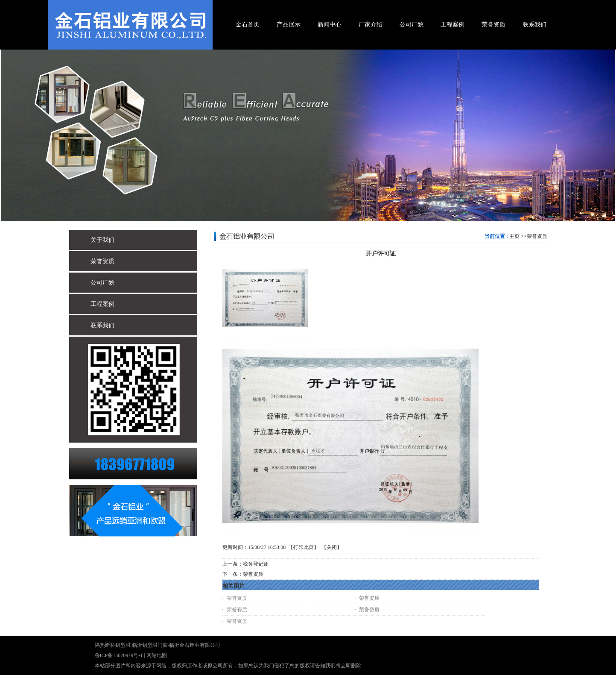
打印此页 (304, 547)
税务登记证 (256, 564)
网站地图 (157, 655)
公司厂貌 (102, 283)
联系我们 (102, 325)
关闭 (332, 547)
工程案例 (102, 304)
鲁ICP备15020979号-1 (119, 655)
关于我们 (102, 240)
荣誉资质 (537, 236)
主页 (514, 236)
